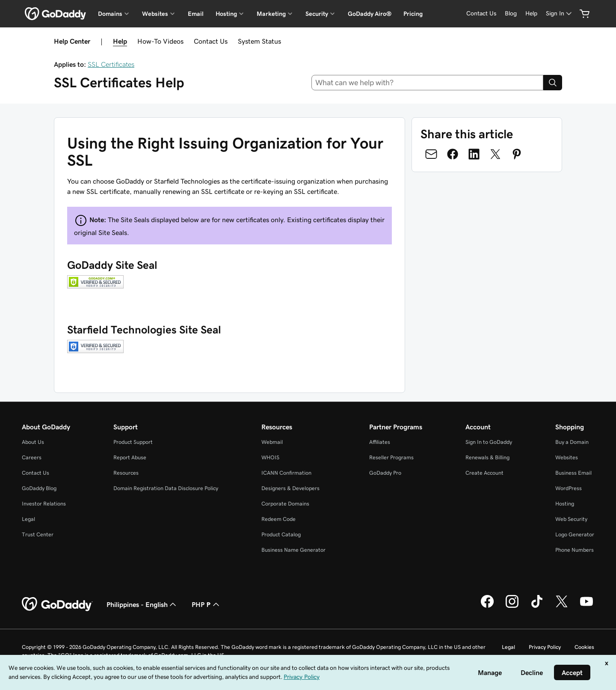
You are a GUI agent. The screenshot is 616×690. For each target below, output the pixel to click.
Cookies (584, 647)
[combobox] (428, 83)
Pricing (413, 14)
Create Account (484, 473)
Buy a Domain (572, 442)
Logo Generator (575, 534)
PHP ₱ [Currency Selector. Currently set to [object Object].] (206, 604)
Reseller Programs (391, 457)
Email (196, 14)
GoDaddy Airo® (370, 14)
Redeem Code (278, 519)
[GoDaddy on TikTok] (537, 607)
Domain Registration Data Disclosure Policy (166, 488)
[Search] (553, 83)
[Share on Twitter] (495, 154)
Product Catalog (281, 534)
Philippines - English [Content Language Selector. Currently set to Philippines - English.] (142, 604)
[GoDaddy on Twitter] (562, 607)
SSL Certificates (111, 64)
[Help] (531, 13)
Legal (28, 519)
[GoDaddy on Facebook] (487, 607)
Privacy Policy (545, 647)
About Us (33, 442)
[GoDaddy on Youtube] (586, 607)
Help (120, 41)
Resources (126, 473)
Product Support (133, 442)
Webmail (272, 442)
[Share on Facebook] (453, 154)
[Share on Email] (431, 154)
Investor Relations (44, 504)
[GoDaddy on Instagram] (512, 607)
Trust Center (38, 534)
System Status (259, 41)
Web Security (571, 519)
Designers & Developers (290, 488)
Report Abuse (130, 457)
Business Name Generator (293, 550)
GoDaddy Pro (385, 473)
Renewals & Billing (487, 457)
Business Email (573, 473)
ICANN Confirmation (286, 473)
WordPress (569, 488)
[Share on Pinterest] (517, 154)
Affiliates (380, 442)
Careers (32, 457)
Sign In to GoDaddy (489, 442)
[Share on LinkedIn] (474, 154)
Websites (567, 457)
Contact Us (211, 41)
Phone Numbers (575, 550)
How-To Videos (160, 41)
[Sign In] (560, 13)
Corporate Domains (285, 504)
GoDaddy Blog (39, 488)
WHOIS (270, 457)
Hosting (565, 504)
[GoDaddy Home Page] (57, 604)
